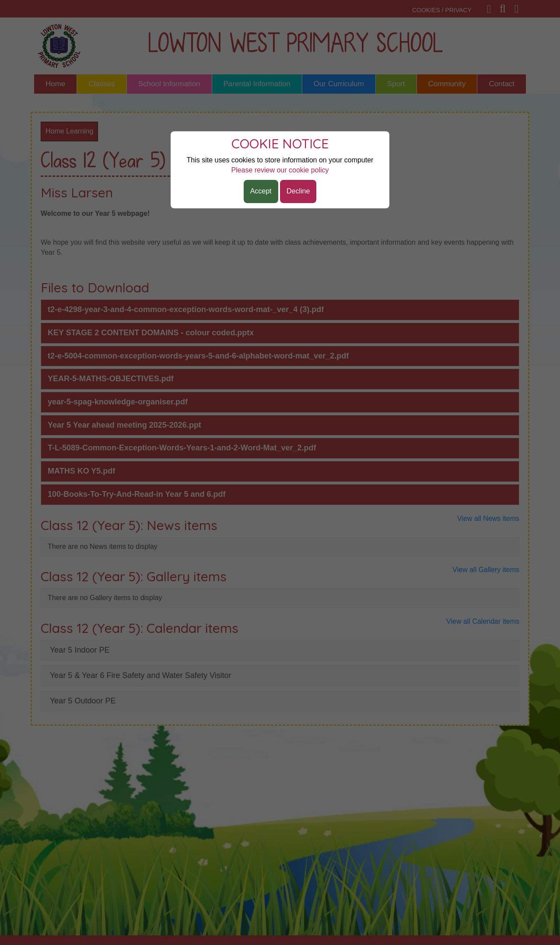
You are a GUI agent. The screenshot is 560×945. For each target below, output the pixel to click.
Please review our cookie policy (280, 170)
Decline (298, 191)
